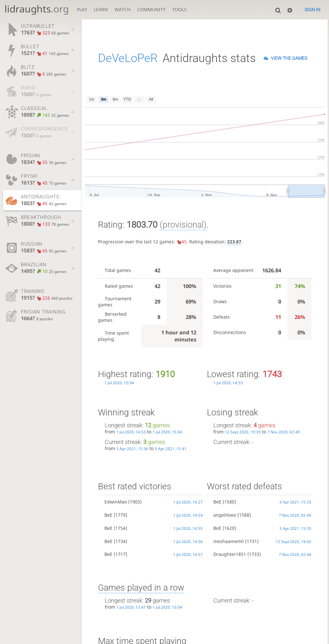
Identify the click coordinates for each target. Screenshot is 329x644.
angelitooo (225, 515)
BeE (108, 515)
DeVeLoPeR (128, 58)
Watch (123, 9)
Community (151, 9)
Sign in (312, 10)
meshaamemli (229, 541)
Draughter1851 (230, 554)
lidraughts (37, 9)
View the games (289, 58)
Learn (101, 9)
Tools (179, 9)
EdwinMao (116, 502)
